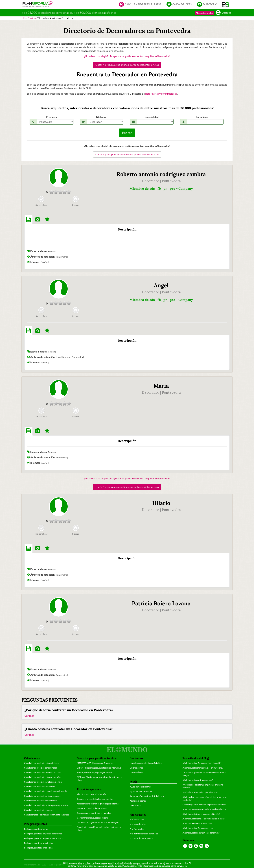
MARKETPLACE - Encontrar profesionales (95, 763)
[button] (226, 5)
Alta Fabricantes (137, 829)
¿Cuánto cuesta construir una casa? (198, 780)
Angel (161, 285)
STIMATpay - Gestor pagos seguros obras (95, 772)
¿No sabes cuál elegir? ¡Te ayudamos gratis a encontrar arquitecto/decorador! (127, 56)
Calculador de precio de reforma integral (42, 763)
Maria (161, 386)
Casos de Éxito (136, 772)
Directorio (207, 5)
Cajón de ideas (179, 5)
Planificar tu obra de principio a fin (92, 794)
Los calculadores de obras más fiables (146, 763)
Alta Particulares (137, 820)
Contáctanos (135, 805)
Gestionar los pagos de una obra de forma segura (98, 822)
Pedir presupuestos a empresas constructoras (44, 838)
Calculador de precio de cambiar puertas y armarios (46, 805)
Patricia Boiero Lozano (161, 603)
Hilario (161, 503)
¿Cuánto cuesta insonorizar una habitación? (201, 814)
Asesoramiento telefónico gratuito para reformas (98, 804)
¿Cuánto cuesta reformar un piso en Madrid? (202, 763)
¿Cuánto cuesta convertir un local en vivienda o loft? (205, 809)
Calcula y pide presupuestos (140, 5)
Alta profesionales (204, 13)
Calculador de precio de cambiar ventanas (42, 796)
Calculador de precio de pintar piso (39, 810)
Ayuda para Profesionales (141, 791)
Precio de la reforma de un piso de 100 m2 (200, 792)
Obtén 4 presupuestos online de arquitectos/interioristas (127, 65)
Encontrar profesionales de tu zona (92, 808)
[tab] (29, 219)
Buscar (127, 133)
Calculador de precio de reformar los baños (43, 777)
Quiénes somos (136, 768)
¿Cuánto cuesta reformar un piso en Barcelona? (203, 768)
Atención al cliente (138, 801)
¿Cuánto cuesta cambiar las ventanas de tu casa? (203, 819)
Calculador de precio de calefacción (40, 787)
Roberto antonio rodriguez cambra (161, 174)
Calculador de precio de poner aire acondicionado (45, 791)
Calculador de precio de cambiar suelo (41, 801)
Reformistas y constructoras (161, 94)
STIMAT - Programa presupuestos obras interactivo (99, 768)
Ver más (29, 716)
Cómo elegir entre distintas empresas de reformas (204, 805)
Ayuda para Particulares (140, 787)
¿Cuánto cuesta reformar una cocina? (198, 828)
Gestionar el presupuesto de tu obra (92, 818)
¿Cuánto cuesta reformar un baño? (197, 823)
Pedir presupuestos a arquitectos (38, 843)
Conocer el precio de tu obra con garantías (95, 799)
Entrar (223, 13)
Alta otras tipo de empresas (142, 838)
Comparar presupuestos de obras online (94, 813)
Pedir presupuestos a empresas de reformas (43, 834)
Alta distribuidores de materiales (144, 834)
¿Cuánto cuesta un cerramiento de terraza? (201, 833)
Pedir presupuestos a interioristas (39, 848)
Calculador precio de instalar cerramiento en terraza (47, 815)
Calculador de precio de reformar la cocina (42, 772)
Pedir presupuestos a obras (36, 829)
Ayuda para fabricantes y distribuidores (147, 796)
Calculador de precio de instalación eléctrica (43, 782)
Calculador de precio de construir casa (41, 768)
